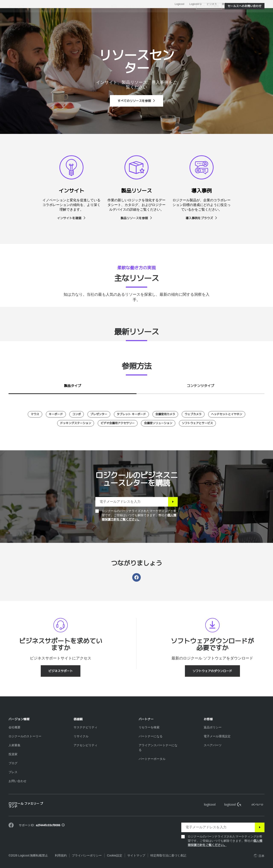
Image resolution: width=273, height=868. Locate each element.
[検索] (224, 14)
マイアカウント (244, 14)
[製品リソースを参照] (136, 218)
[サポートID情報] (63, 825)
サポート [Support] (236, 4)
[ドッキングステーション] (76, 423)
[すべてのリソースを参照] (136, 101)
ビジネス (212, 4)
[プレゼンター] (99, 414)
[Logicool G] (233, 805)
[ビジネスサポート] (61, 671)
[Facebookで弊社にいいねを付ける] (11, 825)
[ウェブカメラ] (193, 414)
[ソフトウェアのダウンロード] (212, 671)
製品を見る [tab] (72, 14)
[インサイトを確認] (71, 218)
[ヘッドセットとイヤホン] (227, 414)
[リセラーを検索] (149, 727)
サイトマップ (136, 855)
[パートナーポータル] (152, 759)
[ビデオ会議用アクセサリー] (118, 423)
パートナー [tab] (175, 14)
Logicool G (195, 4)
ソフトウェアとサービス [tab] (112, 14)
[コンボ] (77, 414)
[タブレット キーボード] (131, 414)
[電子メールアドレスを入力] (132, 502)
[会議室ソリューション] (158, 423)
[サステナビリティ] (86, 727)
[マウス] (35, 414)
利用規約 (61, 855)
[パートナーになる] (151, 736)
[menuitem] (114, 26)
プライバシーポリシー (87, 855)
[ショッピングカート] (255, 14)
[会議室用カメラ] (165, 414)
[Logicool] (36, 13)
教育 (225, 4)
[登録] (173, 502)
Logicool (179, 4)
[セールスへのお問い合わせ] (245, 26)
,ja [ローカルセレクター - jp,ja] (254, 4)
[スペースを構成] (209, 26)
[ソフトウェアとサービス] (197, 423)
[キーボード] (56, 414)
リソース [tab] (149, 14)
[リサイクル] (81, 736)
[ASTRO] (257, 805)
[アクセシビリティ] (86, 745)
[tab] (73, 385)
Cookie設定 (115, 855)
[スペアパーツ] (213, 745)
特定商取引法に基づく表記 (168, 855)
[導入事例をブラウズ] (202, 218)
